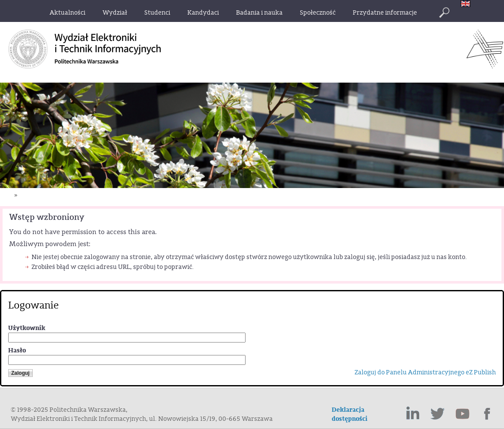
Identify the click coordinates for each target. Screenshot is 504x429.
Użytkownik (27, 328)
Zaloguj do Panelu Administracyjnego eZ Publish (425, 372)
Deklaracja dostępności (350, 414)
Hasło (17, 350)
